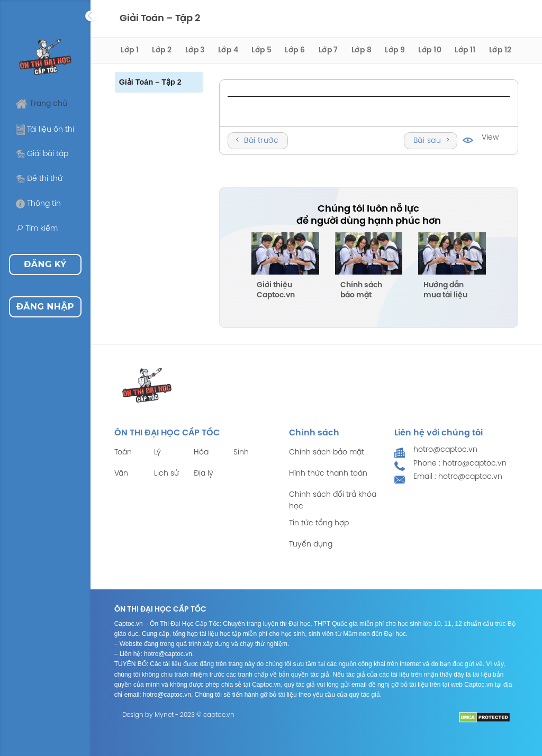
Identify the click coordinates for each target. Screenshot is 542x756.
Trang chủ (42, 104)
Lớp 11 (465, 51)
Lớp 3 (195, 51)
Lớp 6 (295, 51)
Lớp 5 (261, 51)
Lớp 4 (228, 51)
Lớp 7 (328, 51)
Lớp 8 (362, 51)
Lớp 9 (395, 51)
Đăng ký (45, 264)
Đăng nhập (45, 307)
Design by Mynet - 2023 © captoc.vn (178, 715)
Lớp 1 (130, 51)
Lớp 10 (430, 51)
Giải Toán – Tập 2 (150, 82)
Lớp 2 (162, 51)
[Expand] (91, 16)
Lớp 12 (500, 51)
